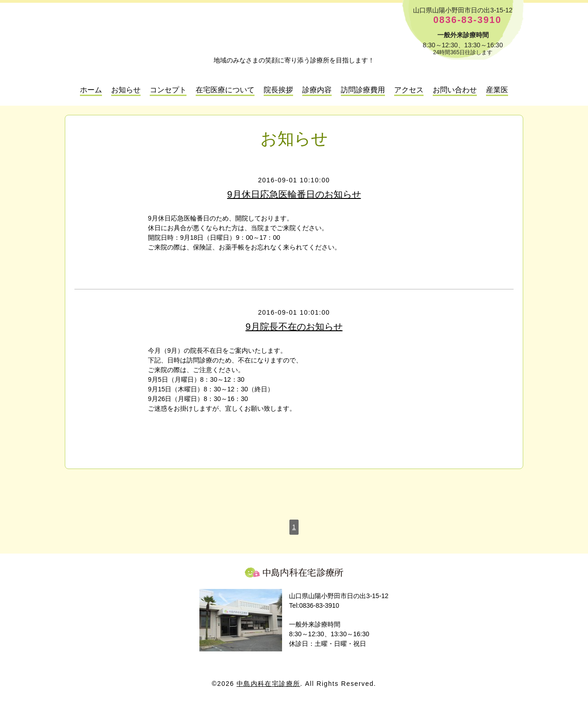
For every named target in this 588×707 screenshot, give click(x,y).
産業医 (497, 90)
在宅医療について (225, 90)
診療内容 (317, 90)
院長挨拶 (278, 90)
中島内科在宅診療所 (294, 572)
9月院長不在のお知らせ (294, 327)
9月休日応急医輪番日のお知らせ (294, 194)
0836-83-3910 (467, 20)
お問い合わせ (455, 90)
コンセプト (168, 90)
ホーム (91, 90)
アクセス (409, 90)
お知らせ (126, 90)
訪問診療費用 (363, 90)
